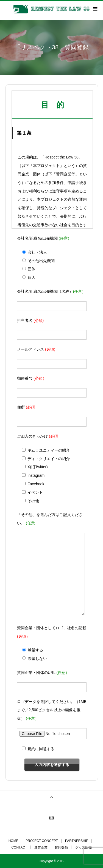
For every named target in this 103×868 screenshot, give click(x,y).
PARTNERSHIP (77, 841)
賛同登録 (61, 847)
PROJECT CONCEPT (42, 841)
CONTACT (19, 847)
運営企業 (41, 847)
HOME (13, 841)
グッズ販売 (83, 847)
